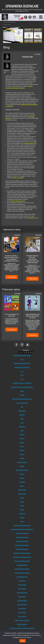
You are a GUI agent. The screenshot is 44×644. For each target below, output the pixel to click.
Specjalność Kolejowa (22, 549)
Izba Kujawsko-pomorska (22, 620)
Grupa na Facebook (22, 403)
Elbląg (22, 510)
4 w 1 (22, 379)
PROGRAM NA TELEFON (22, 367)
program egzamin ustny (30, 143)
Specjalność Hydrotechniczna (22, 553)
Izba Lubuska (22, 612)
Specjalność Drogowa (22, 537)
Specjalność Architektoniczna (22, 526)
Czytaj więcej (12, 277)
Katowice (22, 443)
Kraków (22, 439)
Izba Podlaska (22, 589)
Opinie (22, 391)
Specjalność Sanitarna (22, 533)
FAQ (22, 359)
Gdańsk (22, 466)
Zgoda (23, 641)
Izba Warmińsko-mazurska (22, 573)
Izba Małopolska (22, 605)
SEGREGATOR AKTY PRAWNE (22, 383)
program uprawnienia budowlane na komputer (19, 87)
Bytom (22, 502)
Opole (22, 446)
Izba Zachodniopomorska (22, 569)
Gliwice (22, 486)
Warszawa (22, 427)
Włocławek (22, 514)
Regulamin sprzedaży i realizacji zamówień (22, 628)
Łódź (22, 423)
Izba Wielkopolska (22, 565)
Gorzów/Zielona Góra (22, 470)
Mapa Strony (22, 411)
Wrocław (22, 450)
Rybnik (22, 506)
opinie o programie (18, 178)
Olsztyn (22, 454)
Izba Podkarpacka (22, 593)
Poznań (22, 458)
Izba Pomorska (22, 585)
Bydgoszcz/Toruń (22, 462)
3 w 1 (22, 375)
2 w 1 (22, 371)
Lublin (22, 431)
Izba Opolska (22, 597)
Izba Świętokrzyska (22, 577)
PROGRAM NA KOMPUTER (22, 363)
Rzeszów (22, 435)
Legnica (22, 518)
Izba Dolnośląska (22, 624)
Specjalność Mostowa (22, 541)
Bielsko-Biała (22, 494)
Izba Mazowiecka (22, 601)
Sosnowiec (22, 482)
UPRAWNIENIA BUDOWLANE (22, 356)
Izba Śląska (22, 581)
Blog (22, 407)
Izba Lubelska (22, 616)
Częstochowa (22, 490)
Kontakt (22, 395)
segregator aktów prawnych (18, 201)
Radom (22, 478)
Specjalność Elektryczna (22, 545)
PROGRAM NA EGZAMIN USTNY (22, 399)
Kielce (22, 419)
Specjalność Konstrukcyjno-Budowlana (22, 529)
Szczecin (22, 474)
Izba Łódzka (22, 608)
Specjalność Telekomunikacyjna (22, 557)
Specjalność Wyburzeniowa (22, 561)
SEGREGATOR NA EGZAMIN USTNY (22, 387)
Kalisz (22, 522)
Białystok (22, 415)
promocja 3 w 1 (33, 218)
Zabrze (22, 498)
